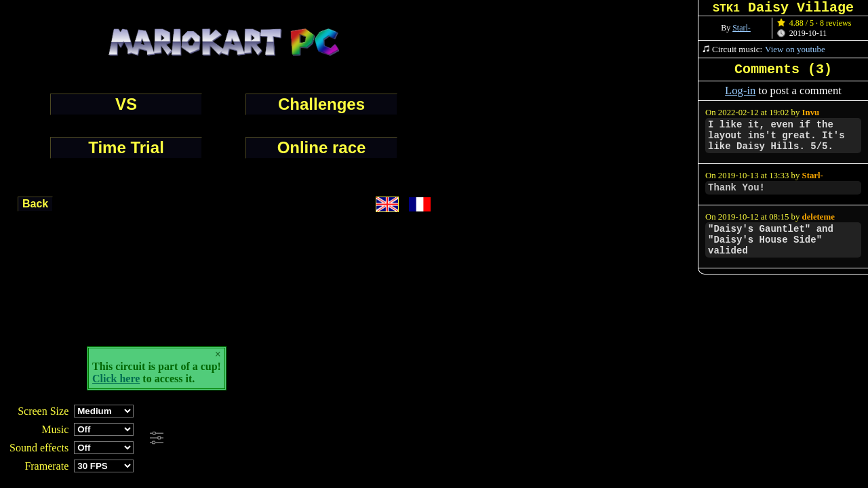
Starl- (742, 28)
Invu (811, 113)
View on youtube (795, 49)
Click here (116, 379)
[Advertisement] (369, 439)
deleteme (818, 217)
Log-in (740, 90)
